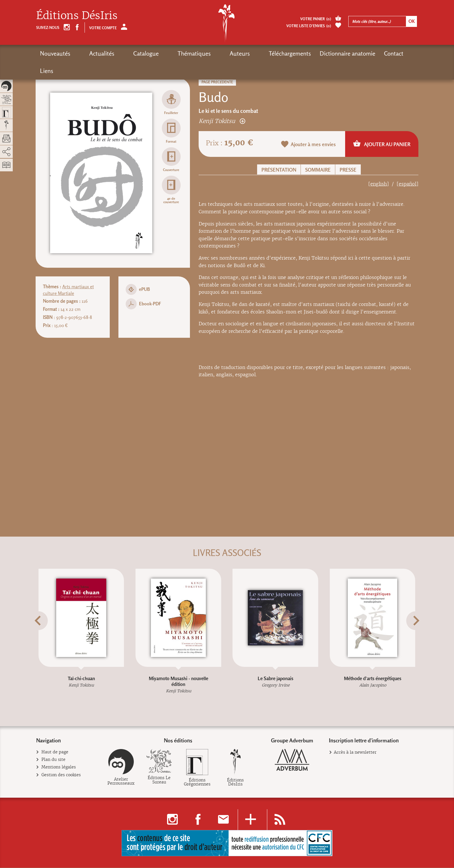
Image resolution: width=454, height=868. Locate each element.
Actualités (92, 53)
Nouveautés (55, 53)
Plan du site (54, 760)
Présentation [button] (279, 170)
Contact (343, 53)
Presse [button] (348, 170)
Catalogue (126, 53)
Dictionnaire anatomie (297, 53)
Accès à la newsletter (355, 753)
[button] (43, 634)
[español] (408, 184)
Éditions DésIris (77, 15)
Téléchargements (239, 53)
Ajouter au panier (382, 144)
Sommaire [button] (318, 170)
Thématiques (164, 53)
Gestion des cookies (61, 775)
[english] (379, 184)
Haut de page (55, 752)
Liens (368, 53)
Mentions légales (59, 768)
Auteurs (199, 53)
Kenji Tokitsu (222, 121)
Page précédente (217, 82)
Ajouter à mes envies (309, 145)
